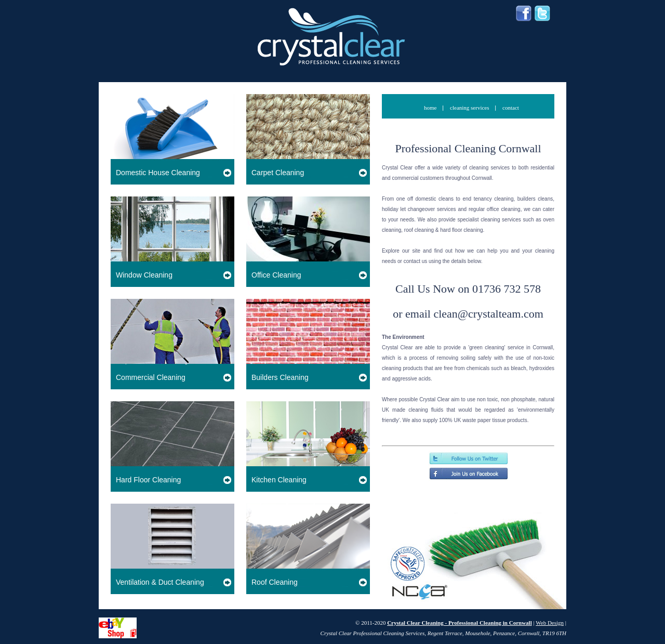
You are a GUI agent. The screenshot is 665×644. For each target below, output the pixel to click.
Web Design (550, 623)
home (431, 108)
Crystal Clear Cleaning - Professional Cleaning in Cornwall (460, 623)
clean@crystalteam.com (488, 314)
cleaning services (470, 108)
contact (511, 108)
